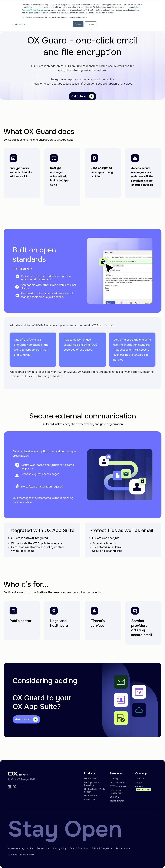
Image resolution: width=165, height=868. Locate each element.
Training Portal (117, 801)
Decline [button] (91, 24)
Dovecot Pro (91, 796)
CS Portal (114, 797)
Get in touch (83, 96)
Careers (143, 788)
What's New (90, 779)
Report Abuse (123, 848)
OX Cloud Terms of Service (21, 855)
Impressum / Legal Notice (20, 848)
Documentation (117, 783)
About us (140, 779)
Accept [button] (78, 24)
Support (139, 783)
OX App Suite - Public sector (95, 790)
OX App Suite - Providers (92, 784)
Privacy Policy (60, 848)
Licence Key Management (116, 792)
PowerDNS (90, 800)
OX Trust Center (118, 786)
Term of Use (43, 848)
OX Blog (114, 779)
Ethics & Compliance (102, 848)
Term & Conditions (79, 848)
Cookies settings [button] (18, 24)
